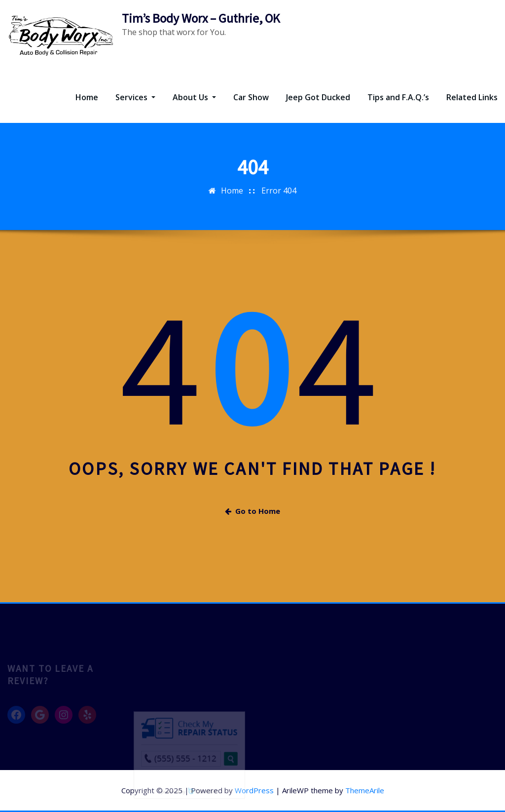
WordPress (254, 790)
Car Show (251, 97)
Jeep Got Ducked (318, 97)
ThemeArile (365, 790)
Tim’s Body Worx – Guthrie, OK (201, 18)
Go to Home (252, 511)
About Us (194, 97)
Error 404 (279, 191)
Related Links (472, 97)
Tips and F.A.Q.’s (398, 97)
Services (135, 97)
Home (87, 97)
